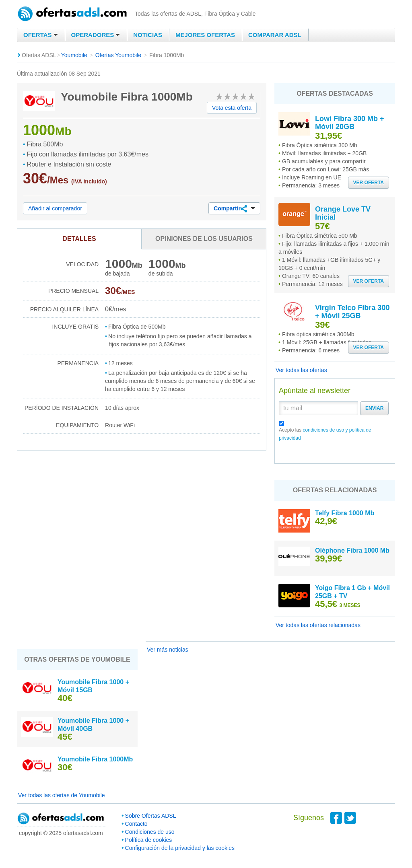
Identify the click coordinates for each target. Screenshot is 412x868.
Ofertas (41, 35)
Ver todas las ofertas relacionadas (318, 625)
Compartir (234, 209)
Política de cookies (149, 840)
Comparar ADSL (275, 35)
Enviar (374, 408)
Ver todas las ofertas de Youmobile (62, 795)
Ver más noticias (168, 650)
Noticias (148, 35)
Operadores (96, 35)
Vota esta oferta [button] (232, 108)
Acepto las (325, 434)
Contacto (136, 824)
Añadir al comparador (55, 208)
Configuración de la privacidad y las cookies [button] (180, 848)
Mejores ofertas (205, 35)
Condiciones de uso (150, 832)
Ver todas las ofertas (301, 370)
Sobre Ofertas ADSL (151, 816)
